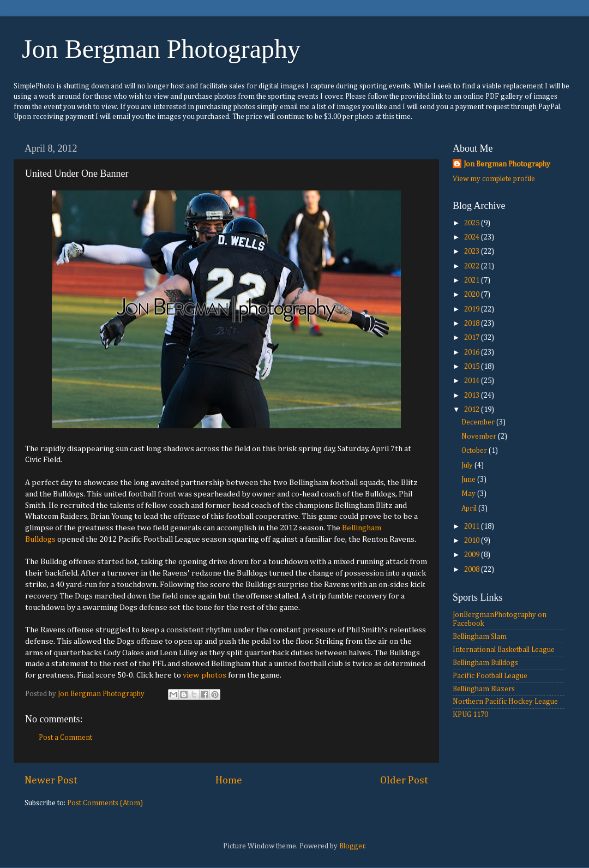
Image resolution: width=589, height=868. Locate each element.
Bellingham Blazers (484, 689)
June (469, 480)
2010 (473, 541)
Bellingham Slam (480, 637)
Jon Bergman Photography (161, 49)
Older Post (404, 780)
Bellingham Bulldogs (485, 663)
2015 (473, 367)
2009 (473, 555)
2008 (473, 570)
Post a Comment (65, 738)
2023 (473, 252)
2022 (473, 266)
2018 (473, 324)
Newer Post (51, 780)
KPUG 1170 (470, 715)
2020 (473, 295)
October (475, 451)
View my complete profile (494, 179)
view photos (205, 675)
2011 (473, 526)
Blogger (352, 846)
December (479, 422)
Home (229, 780)
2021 (473, 280)
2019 (473, 309)
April (470, 508)
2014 (473, 381)
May (469, 494)
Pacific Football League (490, 676)
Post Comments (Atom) (105, 803)
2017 (473, 338)
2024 (473, 237)
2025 (473, 223)
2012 (473, 410)
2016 (473, 352)
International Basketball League (504, 650)
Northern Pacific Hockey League (505, 702)
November (480, 436)
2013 (473, 396)
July (468, 465)
